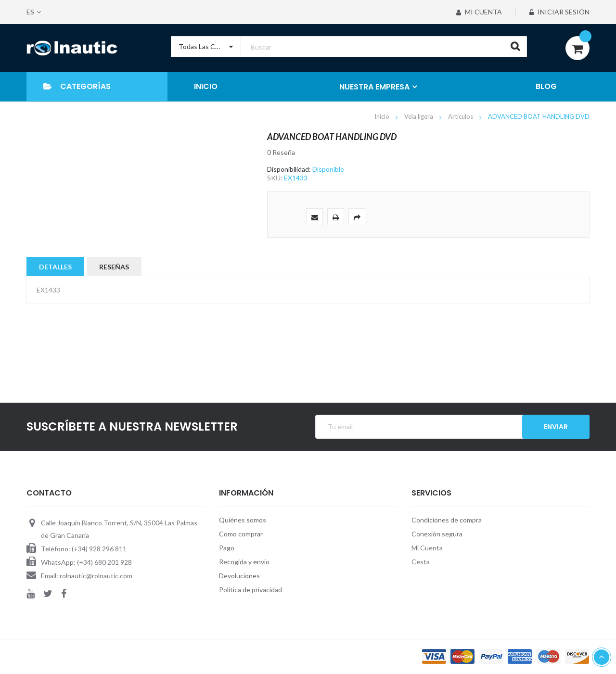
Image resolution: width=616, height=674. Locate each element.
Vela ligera (419, 116)
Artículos (461, 116)
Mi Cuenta (479, 12)
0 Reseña (281, 152)
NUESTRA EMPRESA (374, 87)
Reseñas (114, 267)
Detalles (55, 267)
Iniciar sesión (559, 12)
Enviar (556, 427)
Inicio (383, 116)
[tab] (55, 267)
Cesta (421, 562)
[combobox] (349, 47)
